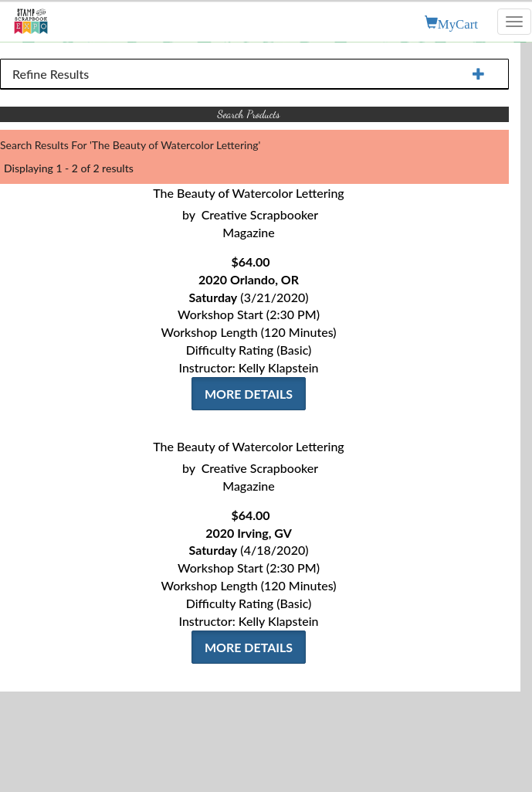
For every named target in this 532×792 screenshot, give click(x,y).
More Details (249, 394)
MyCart (458, 22)
